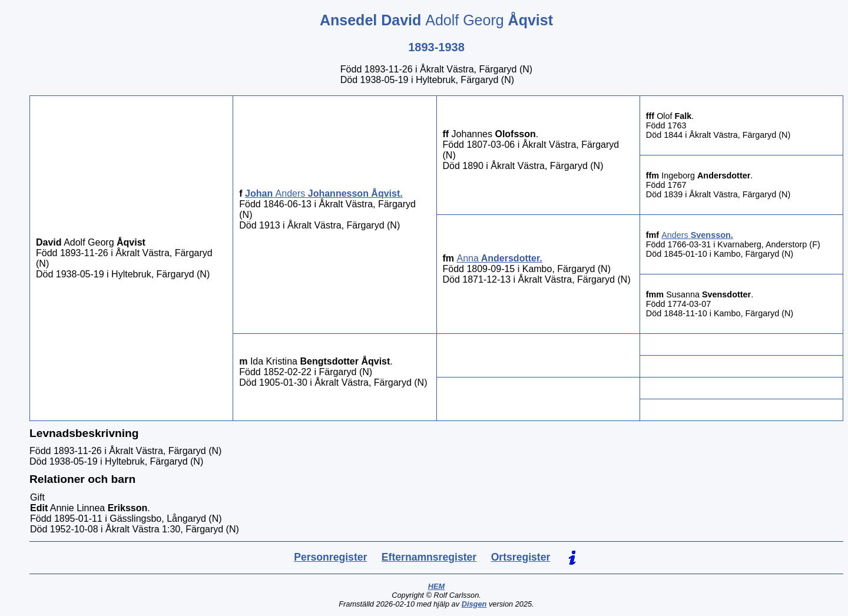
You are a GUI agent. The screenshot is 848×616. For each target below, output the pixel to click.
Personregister (330, 557)
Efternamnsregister (429, 557)
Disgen (474, 604)
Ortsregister (521, 557)
